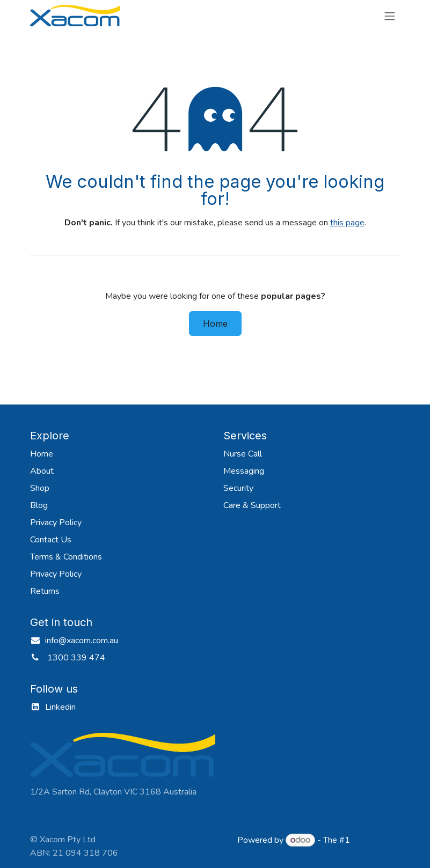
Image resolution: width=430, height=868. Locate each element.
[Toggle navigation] (390, 16)
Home (215, 323)
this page (347, 223)
